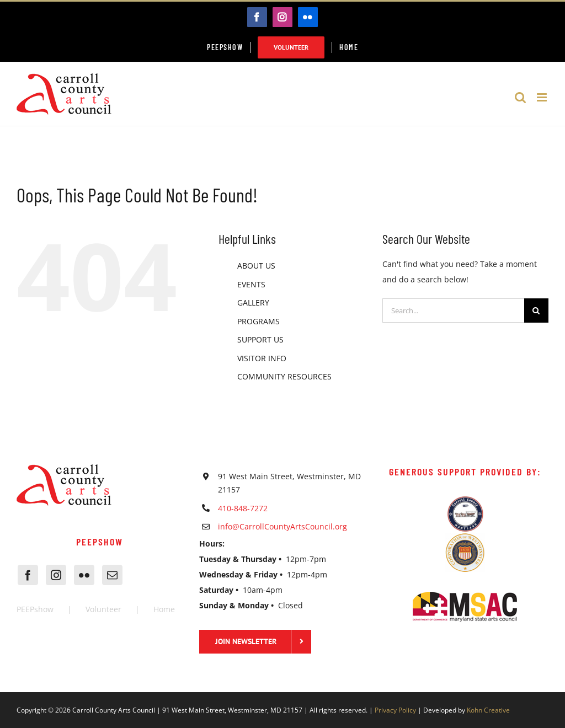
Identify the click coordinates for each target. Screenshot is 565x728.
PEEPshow (35, 609)
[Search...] (453, 311)
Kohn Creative (488, 710)
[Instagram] (56, 575)
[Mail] (112, 575)
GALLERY (253, 303)
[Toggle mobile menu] (543, 97)
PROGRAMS (258, 321)
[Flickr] (84, 575)
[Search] (536, 311)
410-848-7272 (243, 508)
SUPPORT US (260, 339)
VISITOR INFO (262, 358)
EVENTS (251, 284)
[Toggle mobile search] (520, 97)
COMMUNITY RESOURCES (284, 376)
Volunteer (103, 609)
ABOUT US (256, 266)
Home (164, 609)
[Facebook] (28, 575)
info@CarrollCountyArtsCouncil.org (282, 526)
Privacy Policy (395, 710)
